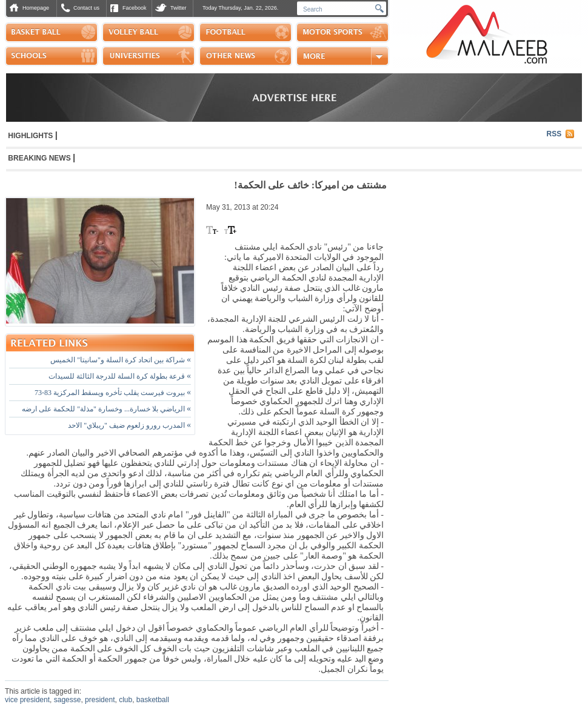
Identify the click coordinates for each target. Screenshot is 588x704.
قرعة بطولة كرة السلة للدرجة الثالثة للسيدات (120, 376)
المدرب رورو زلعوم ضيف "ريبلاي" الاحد (129, 425)
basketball (153, 700)
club (125, 700)
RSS (554, 134)
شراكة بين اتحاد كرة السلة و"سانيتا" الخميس (121, 360)
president (100, 700)
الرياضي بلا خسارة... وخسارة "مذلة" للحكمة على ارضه (106, 409)
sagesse (68, 700)
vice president (27, 700)
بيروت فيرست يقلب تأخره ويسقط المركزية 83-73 (113, 393)
